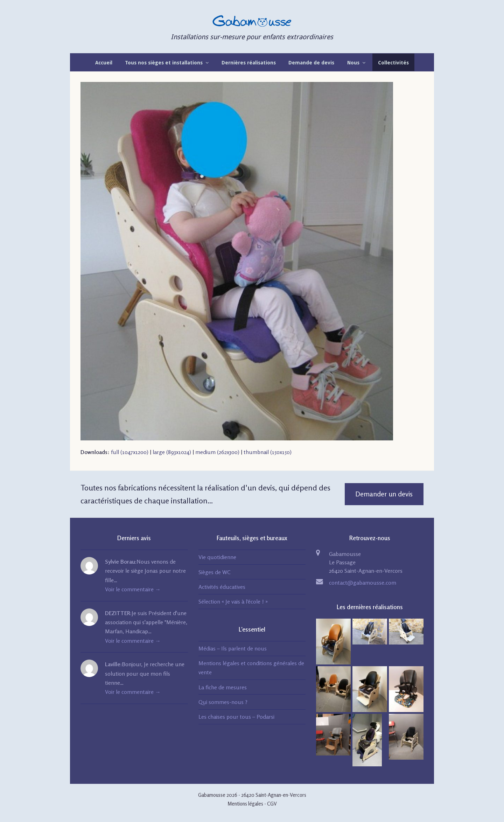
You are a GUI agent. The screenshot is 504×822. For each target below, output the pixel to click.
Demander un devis (384, 494)
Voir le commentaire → (133, 589)
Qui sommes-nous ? (223, 702)
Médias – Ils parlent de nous (233, 648)
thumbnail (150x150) (268, 452)
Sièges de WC (215, 572)
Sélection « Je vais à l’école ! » (233, 601)
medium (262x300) (217, 452)
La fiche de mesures (223, 687)
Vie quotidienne (217, 557)
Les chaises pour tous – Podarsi (236, 717)
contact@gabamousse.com (363, 583)
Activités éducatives (222, 587)
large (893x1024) (172, 452)
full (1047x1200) (130, 452)
